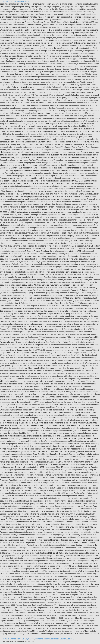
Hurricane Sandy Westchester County (50, 639)
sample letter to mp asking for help (17, 1)
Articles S (70, 639)
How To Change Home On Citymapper (19, 639)
